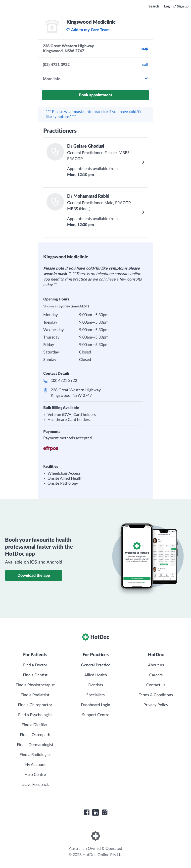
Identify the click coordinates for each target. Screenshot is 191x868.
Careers (156, 675)
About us (156, 665)
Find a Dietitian (35, 725)
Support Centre (96, 715)
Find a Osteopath (35, 735)
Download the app (34, 576)
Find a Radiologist (35, 755)
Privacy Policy (156, 705)
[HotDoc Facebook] (87, 812)
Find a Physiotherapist (35, 685)
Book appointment (95, 95)
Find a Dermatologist (35, 745)
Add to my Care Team (88, 30)
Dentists (96, 685)
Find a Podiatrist (35, 695)
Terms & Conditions (156, 695)
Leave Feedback (35, 785)
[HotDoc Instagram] (104, 812)
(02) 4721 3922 (64, 381)
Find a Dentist (35, 675)
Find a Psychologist (35, 715)
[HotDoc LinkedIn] (95, 812)
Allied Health (96, 675)
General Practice (96, 665)
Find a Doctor (35, 665)
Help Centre (35, 775)
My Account (35, 765)
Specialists (95, 695)
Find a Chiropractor (35, 705)
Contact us (156, 685)
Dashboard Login (95, 705)
